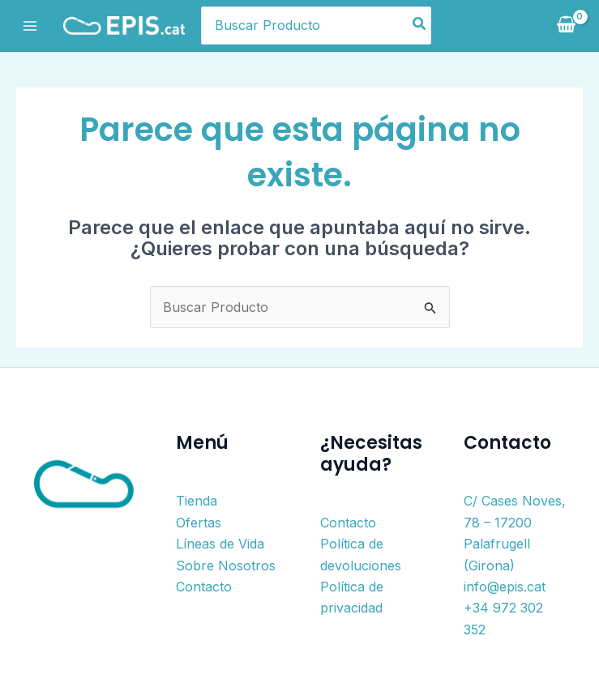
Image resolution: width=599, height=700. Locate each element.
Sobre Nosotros (226, 566)
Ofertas (199, 523)
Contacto (204, 587)
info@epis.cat (505, 587)
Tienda (197, 501)
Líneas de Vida (220, 544)
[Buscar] (420, 26)
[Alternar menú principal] (30, 25)
